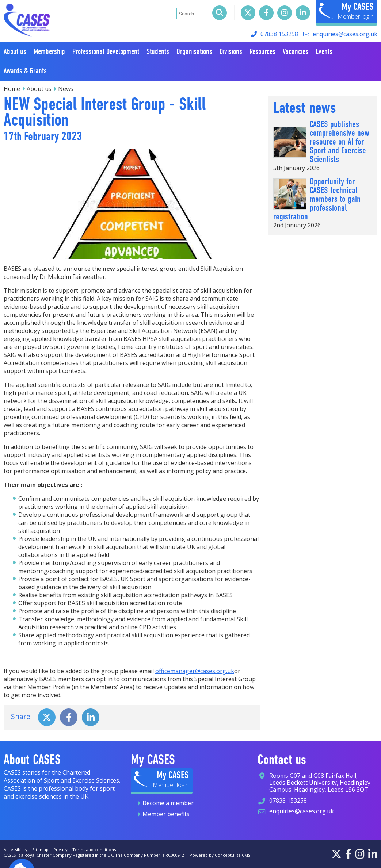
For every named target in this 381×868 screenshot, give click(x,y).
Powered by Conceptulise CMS (220, 855)
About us (39, 89)
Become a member (168, 803)
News (66, 89)
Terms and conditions (94, 850)
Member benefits (166, 814)
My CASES (358, 7)
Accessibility (16, 850)
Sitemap (40, 850)
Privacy (60, 850)
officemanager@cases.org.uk (195, 671)
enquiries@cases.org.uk (345, 34)
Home (12, 89)
